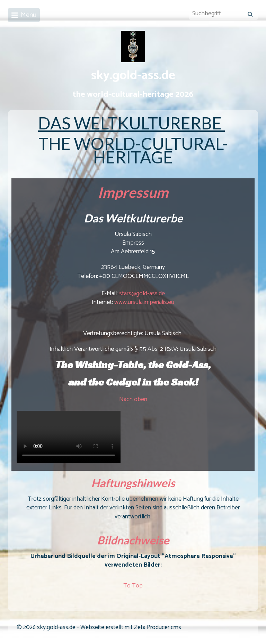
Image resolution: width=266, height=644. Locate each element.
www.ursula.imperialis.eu (144, 302)
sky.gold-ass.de (133, 76)
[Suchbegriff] (223, 14)
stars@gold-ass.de (142, 294)
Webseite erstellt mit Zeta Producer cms (131, 628)
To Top (133, 586)
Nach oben (133, 400)
